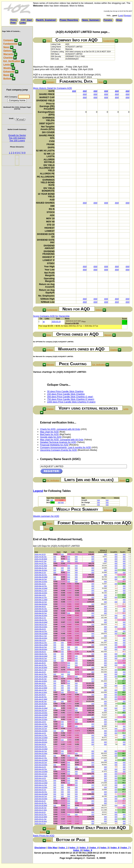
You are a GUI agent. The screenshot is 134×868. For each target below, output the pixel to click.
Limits (7, 64)
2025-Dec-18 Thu (41, 724)
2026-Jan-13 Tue (40, 690)
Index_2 (74, 848)
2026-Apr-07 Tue (40, 561)
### (74, 91)
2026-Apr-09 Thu (40, 557)
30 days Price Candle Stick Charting (65, 391)
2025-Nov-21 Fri (40, 767)
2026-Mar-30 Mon (41, 570)
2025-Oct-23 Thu (40, 814)
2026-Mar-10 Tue (41, 602)
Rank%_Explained (46, 20)
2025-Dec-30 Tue (41, 710)
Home (14, 20)
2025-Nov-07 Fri (40, 790)
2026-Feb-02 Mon (41, 661)
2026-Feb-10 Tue (41, 647)
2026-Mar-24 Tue (41, 579)
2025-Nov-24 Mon (41, 765)
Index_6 (115, 848)
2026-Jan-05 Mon (41, 704)
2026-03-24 (56, 322)
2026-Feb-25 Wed (41, 622)
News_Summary (91, 20)
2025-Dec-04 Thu (41, 747)
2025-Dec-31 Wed (41, 708)
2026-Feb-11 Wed (41, 645)
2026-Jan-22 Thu (40, 674)
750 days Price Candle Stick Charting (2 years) (71, 399)
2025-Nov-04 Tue (41, 796)
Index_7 (125, 848)
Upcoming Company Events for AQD (59, 450)
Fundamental (10, 44)
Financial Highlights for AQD (54, 445)
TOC (48, 41)
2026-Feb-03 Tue (41, 658)
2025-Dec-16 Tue (41, 728)
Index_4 (94, 848)
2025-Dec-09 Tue (41, 740)
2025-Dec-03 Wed (41, 749)
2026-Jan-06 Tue (40, 701)
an (44, 322)
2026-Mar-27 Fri (40, 572)
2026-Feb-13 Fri (40, 640)
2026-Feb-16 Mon (41, 638)
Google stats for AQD (51, 437)
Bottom (7, 78)
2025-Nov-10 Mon (41, 787)
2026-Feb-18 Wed (41, 633)
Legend (38, 491)
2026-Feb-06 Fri (40, 652)
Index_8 (77, 850)
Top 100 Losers (17, 140)
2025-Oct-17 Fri (40, 823)
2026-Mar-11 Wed (41, 600)
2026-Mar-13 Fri (40, 595)
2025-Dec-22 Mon (41, 719)
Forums (108, 20)
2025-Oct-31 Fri (40, 801)
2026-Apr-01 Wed (41, 566)
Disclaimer (40, 848)
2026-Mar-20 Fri (40, 584)
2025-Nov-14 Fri (40, 778)
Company (8, 40)
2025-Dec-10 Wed (41, 738)
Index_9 (88, 850)
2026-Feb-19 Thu (41, 631)
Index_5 (105, 848)
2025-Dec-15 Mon (41, 731)
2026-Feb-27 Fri (40, 618)
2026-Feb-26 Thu (41, 620)
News (6, 47)
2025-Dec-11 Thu (41, 735)
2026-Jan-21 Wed (41, 676)
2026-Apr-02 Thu (40, 563)
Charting (8, 58)
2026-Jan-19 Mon (41, 681)
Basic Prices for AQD (44, 836)
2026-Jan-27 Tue (40, 670)
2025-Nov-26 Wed (41, 760)
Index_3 (84, 848)
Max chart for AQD (49, 432)
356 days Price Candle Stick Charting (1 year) (70, 397)
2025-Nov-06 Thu (41, 792)
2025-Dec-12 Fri (40, 733)
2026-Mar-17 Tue (41, 590)
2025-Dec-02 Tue (41, 751)
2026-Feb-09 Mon (41, 649)
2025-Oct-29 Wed (41, 805)
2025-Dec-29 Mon (41, 713)
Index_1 (63, 848)
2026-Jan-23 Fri (40, 672)
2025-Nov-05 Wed (41, 794)
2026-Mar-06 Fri (40, 606)
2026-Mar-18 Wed (41, 588)
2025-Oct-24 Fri (40, 812)
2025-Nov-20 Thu (41, 769)
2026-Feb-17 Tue (41, 636)
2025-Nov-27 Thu (41, 758)
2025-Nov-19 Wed (41, 771)
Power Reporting (69, 20)
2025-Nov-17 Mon (41, 776)
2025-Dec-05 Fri (40, 744)
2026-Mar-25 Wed (41, 577)
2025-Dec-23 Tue (41, 717)
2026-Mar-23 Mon (41, 581)
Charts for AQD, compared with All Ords (60, 429)
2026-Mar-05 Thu (41, 609)
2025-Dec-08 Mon (41, 742)
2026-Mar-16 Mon (41, 593)
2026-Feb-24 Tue (41, 624)
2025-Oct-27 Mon (41, 810)
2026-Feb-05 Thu (41, 654)
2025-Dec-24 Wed (41, 715)
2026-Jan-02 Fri (40, 706)
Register (127, 16)
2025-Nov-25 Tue (41, 762)
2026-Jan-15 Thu (40, 685)
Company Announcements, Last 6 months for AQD (66, 447)
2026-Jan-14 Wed (41, 688)
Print (13, 23)
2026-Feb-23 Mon (41, 627)
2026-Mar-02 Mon (41, 615)
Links (23, 23)
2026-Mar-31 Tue (41, 568)
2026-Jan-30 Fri (40, 663)
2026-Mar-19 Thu (41, 586)
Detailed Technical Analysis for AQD (58, 442)
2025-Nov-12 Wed (41, 783)
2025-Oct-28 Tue (40, 808)
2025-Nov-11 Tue (41, 785)
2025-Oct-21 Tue (40, 819)
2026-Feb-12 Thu (41, 643)
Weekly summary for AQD (46, 516)
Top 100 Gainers (17, 138)
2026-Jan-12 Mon (41, 692)
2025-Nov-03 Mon (41, 799)
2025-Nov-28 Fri (40, 756)
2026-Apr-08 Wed (41, 559)
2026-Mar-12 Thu (41, 597)
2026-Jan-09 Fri (40, 695)
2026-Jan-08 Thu (40, 697)
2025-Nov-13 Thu (41, 780)
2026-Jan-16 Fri (40, 683)
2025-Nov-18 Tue (41, 774)
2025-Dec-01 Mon (41, 753)
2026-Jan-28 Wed (41, 667)
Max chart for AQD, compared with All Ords (62, 440)
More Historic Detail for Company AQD (53, 88)
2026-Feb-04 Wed (41, 656)
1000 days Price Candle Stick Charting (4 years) (71, 402)
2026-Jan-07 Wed (41, 699)
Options (8, 51)
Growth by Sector (17, 135)
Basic (6, 75)
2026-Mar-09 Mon (41, 604)
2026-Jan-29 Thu (40, 665)
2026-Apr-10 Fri (40, 554)
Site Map (52, 848)
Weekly (7, 68)
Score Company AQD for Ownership (51, 316)
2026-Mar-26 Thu (41, 575)
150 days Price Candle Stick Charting (66, 394)
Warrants (8, 54)
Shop (119, 20)
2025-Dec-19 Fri (40, 722)
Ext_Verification (12, 61)
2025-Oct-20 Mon (41, 821)
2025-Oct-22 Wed (41, 817)
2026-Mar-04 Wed (41, 611)
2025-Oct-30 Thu (40, 803)
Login (121, 16)
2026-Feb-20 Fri (40, 629)
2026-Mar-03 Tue (41, 613)
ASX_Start (27, 20)
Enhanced (9, 71)
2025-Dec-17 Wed (41, 726)
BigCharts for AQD (49, 434)
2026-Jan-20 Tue (40, 679)
